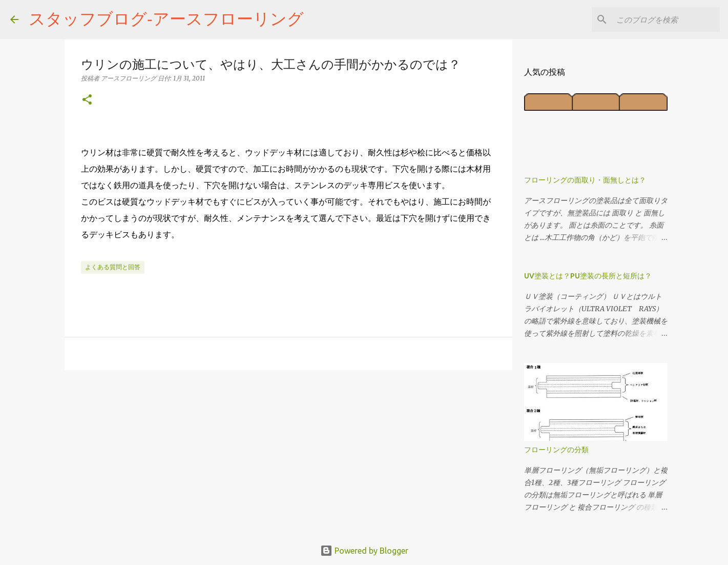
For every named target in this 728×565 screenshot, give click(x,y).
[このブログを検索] (666, 19)
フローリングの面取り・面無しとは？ (585, 180)
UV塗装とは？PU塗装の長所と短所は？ (588, 276)
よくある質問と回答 (113, 267)
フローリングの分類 (556, 450)
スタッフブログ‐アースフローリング (166, 18)
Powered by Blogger (364, 551)
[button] (87, 100)
